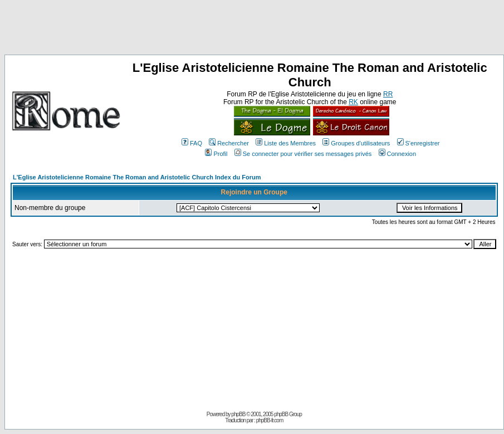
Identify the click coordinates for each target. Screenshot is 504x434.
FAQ (192, 143)
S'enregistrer (419, 143)
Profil (216, 154)
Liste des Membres (286, 143)
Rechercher (229, 143)
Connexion (398, 154)
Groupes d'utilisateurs (356, 143)
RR (388, 94)
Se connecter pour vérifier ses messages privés (303, 154)
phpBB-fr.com (270, 420)
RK (353, 102)
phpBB (238, 414)
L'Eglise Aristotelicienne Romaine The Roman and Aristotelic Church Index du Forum (137, 177)
